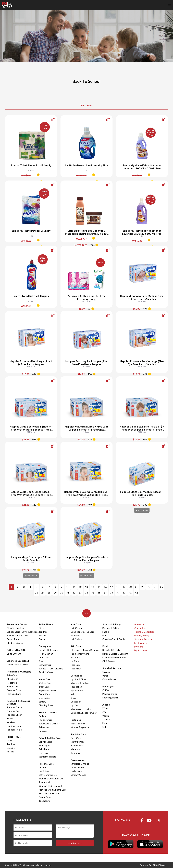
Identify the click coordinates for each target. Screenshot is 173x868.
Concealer (76, 702)
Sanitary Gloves (78, 775)
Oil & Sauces (108, 661)
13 (86, 587)
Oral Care (44, 753)
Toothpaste (45, 801)
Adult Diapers (77, 767)
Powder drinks (110, 694)
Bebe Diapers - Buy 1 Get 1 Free (23, 632)
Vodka (106, 716)
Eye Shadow (77, 691)
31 (68, 593)
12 (80, 587)
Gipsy (10, 740)
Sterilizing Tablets (47, 757)
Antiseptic (44, 657)
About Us (139, 624)
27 (43, 593)
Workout (11, 722)
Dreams (11, 748)
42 (137, 593)
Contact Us (140, 628)
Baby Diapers (45, 742)
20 (130, 587)
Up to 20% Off (14, 654)
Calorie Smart (109, 679)
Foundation (76, 687)
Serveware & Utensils (49, 724)
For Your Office (14, 707)
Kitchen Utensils (48, 712)
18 (118, 587)
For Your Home (14, 730)
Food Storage (45, 720)
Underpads (76, 771)
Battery (42, 702)
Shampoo (75, 636)
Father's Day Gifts (16, 650)
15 (99, 587)
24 (155, 587)
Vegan (105, 676)
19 (124, 587)
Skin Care (76, 646)
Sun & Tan (75, 657)
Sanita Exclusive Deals (18, 636)
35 (93, 593)
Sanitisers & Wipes (80, 764)
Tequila (106, 720)
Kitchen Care (45, 683)
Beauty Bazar (13, 639)
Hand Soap (44, 771)
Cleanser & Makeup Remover (85, 650)
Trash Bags (44, 687)
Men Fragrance (78, 724)
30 (61, 593)
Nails (73, 694)
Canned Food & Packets (114, 657)
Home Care (45, 679)
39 (118, 593)
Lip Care (75, 661)
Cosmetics (76, 676)
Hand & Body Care (80, 654)
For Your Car (13, 711)
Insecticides (44, 698)
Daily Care (76, 738)
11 (74, 587)
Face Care (76, 665)
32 (74, 593)
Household (12, 683)
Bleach (42, 661)
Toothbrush (45, 782)
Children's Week (15, 643)
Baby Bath (44, 749)
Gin (104, 712)
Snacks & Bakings (112, 624)
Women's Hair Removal (50, 786)
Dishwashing (45, 665)
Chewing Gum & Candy (114, 639)
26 (36, 593)
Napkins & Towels (47, 691)
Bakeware (44, 727)
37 (105, 593)
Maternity (76, 749)
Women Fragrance (80, 727)
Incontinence (77, 746)
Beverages (108, 686)
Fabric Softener (46, 672)
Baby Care (12, 675)
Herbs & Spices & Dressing (115, 654)
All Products (87, 105)
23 (149, 587)
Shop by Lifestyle (112, 668)
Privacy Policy (142, 636)
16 (105, 587)
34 (86, 593)
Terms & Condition (144, 632)
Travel (10, 719)
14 (93, 587)
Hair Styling (76, 639)
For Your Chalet (14, 715)
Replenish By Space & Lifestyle (18, 702)
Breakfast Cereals (111, 650)
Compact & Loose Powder (84, 713)
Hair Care (76, 624)
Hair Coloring (77, 628)
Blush (73, 698)
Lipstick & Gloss (78, 679)
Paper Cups (44, 694)
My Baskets (140, 643)
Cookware (44, 731)
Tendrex (11, 744)
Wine (105, 708)
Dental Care (45, 797)
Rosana (10, 752)
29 (55, 593)
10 (68, 587)
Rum (105, 723)
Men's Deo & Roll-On (49, 793)
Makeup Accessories (81, 709)
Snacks (106, 632)
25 (162, 587)
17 (112, 587)
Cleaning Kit (13, 679)
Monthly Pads (77, 742)
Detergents (45, 646)
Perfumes (76, 720)
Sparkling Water (110, 698)
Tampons (75, 753)
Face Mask (76, 669)
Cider (105, 727)
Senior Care (13, 686)
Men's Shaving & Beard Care (53, 790)
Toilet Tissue (46, 624)
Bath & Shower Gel (48, 775)
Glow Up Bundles (15, 628)
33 (80, 593)
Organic (106, 672)
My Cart (139, 647)
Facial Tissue (14, 737)
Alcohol (106, 705)
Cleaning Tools (46, 705)
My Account (141, 650)
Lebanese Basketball (18, 661)
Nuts (105, 636)
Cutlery (42, 716)
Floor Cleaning (46, 654)
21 (137, 587)
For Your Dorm (14, 726)
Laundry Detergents (48, 650)
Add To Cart (142, 510)
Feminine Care (14, 694)
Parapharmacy (78, 760)
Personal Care (14, 690)
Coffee (106, 690)
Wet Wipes (44, 746)
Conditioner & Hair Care (82, 632)
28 (49, 593)
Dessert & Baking (111, 628)
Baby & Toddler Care (50, 738)
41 (130, 593)
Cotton (42, 767)
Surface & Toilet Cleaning (51, 669)
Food (105, 646)
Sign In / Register (144, 639)
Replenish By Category (19, 672)
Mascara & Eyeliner (80, 683)
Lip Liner (75, 705)
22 (143, 587)
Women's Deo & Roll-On (51, 779)
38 (112, 593)
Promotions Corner (17, 624)
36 (99, 593)
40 (124, 593)
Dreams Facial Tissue (17, 665)
